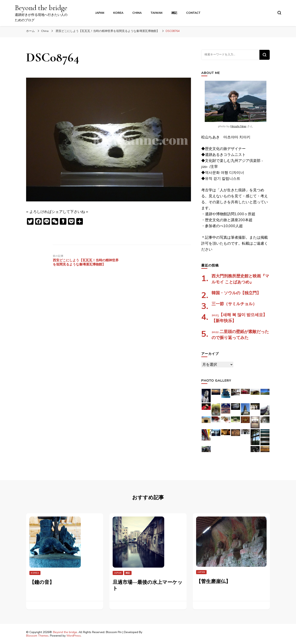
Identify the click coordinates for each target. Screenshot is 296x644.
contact (193, 13)
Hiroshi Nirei (238, 126)
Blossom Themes (37, 636)
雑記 (174, 13)
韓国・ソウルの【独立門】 (236, 293)
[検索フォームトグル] (279, 13)
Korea (118, 13)
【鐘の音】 (42, 582)
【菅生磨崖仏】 (213, 581)
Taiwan (157, 13)
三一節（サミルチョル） (234, 304)
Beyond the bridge (41, 8)
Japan (100, 13)
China (137, 13)
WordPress (74, 636)
